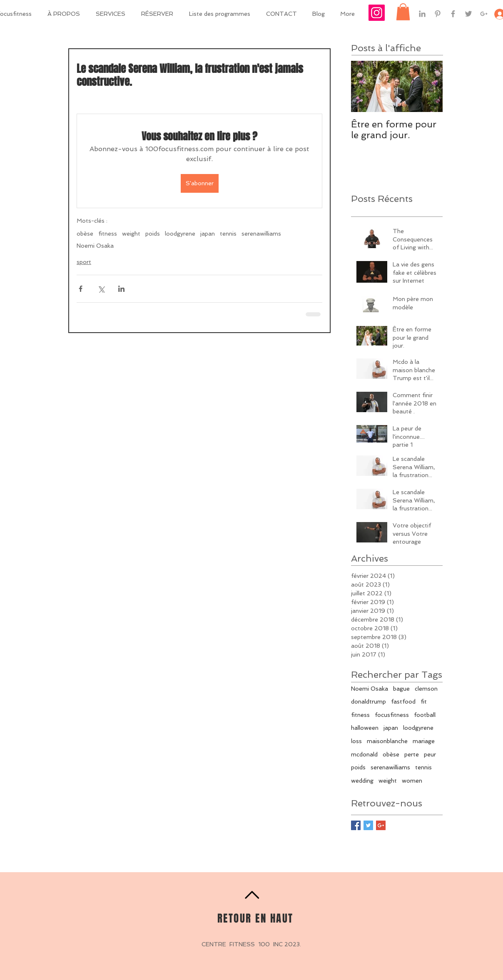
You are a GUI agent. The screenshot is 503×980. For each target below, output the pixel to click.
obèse (85, 234)
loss (356, 741)
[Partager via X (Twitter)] (101, 289)
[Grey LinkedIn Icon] (422, 14)
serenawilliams (261, 234)
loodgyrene (180, 234)
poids (153, 234)
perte (412, 754)
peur (430, 754)
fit (424, 701)
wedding (362, 781)
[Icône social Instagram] (377, 13)
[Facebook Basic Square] (356, 825)
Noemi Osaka (95, 246)
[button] (403, 12)
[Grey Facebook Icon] (453, 14)
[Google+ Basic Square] (381, 825)
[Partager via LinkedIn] (121, 289)
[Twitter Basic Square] (368, 825)
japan (208, 234)
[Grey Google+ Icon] (484, 14)
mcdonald (364, 754)
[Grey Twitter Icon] (468, 14)
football (425, 715)
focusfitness (392, 715)
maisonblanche (387, 741)
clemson (426, 689)
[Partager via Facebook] (81, 289)
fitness (108, 234)
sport (84, 262)
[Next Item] (429, 87)
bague (401, 689)
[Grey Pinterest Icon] (438, 14)
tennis (228, 234)
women (412, 781)
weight (131, 234)
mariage (424, 741)
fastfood (403, 701)
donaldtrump (369, 701)
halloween (365, 728)
